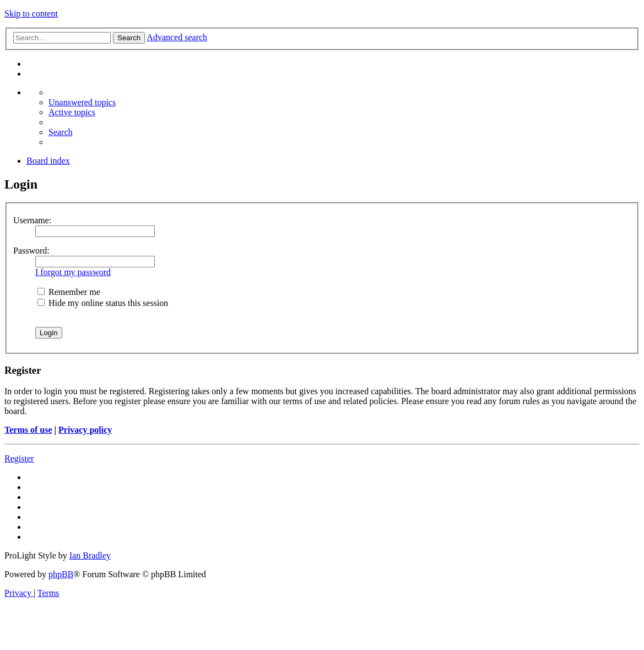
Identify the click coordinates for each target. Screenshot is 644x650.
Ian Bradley (90, 555)
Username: (32, 220)
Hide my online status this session (103, 303)
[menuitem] (82, 102)
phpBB (61, 574)
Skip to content (31, 14)
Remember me (69, 292)
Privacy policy (85, 430)
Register (19, 458)
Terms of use (28, 430)
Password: (31, 251)
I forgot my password (73, 272)
